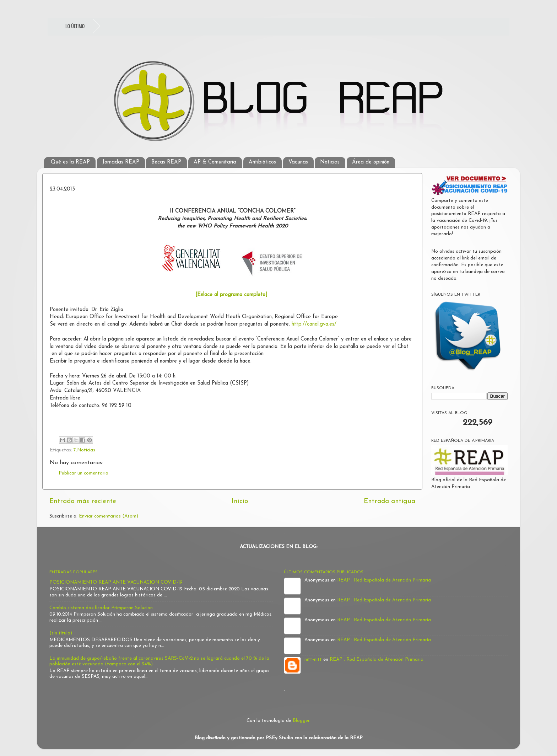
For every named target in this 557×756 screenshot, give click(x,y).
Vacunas (298, 162)
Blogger (301, 721)
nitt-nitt (313, 660)
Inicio (240, 501)
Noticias (330, 162)
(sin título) (61, 633)
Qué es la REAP (70, 162)
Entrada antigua (390, 501)
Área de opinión (371, 162)
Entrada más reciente (83, 501)
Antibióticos (262, 162)
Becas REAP (166, 162)
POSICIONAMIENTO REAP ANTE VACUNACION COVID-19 (116, 582)
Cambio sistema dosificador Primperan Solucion (101, 608)
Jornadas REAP (121, 162)
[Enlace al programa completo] (231, 295)
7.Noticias (84, 450)
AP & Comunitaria (215, 162)
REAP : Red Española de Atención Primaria (384, 580)
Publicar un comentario (83, 473)
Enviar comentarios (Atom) (109, 516)
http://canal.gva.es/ (314, 324)
